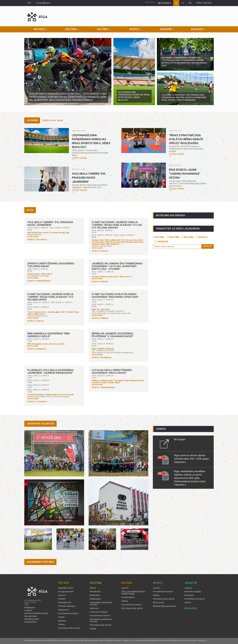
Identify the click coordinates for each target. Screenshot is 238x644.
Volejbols (42, 240)
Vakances (94, 608)
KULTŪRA (187, 237)
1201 (29, 3)
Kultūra (102, 29)
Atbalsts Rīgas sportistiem (165, 606)
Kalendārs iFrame (66, 588)
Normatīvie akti (65, 603)
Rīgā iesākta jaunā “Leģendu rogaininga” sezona (184, 174)
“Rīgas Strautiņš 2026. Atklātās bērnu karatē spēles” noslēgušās (186, 139)
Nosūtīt (208, 246)
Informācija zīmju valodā (69, 628)
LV (183, 3)
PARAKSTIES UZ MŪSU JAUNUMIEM (178, 229)
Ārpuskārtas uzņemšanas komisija (101, 620)
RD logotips (180, 439)
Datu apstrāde (31, 616)
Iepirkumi (62, 621)
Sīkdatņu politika (32, 619)
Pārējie (104, 282)
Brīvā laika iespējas (193, 592)
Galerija (61, 624)
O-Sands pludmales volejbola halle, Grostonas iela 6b (50, 395)
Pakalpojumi (64, 610)
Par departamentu (66, 592)
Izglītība (71, 29)
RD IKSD (158, 237)
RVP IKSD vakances (67, 606)
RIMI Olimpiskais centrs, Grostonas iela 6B (46, 344)
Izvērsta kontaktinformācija (36, 613)
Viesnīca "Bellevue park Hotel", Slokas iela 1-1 (112, 277)
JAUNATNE (161, 242)
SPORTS (202, 237)
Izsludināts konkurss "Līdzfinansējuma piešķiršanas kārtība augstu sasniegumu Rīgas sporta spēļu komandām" (184, 98)
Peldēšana (106, 358)
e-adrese (28, 610)
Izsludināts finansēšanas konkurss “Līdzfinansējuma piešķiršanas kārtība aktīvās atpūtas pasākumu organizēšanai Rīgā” (184, 62)
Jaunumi (32, 120)
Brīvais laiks (95, 595)
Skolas (93, 588)
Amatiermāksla (128, 597)
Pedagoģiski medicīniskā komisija (101, 604)
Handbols (41, 349)
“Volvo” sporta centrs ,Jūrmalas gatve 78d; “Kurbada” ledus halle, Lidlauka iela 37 (53, 313)
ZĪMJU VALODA (204, 3)
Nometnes (189, 595)
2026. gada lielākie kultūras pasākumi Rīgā (133, 593)
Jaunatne (165, 29)
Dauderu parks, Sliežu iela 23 (40, 274)
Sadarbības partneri (40, 562)
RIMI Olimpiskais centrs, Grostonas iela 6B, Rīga (48, 233)
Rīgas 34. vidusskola (101, 309)
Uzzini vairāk (80, 158)
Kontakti (62, 599)
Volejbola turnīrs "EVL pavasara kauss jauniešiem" (89, 178)
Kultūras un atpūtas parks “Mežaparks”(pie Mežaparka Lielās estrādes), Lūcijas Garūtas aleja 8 (118, 382)
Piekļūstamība (30, 622)
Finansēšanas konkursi (68, 613)
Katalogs (197, 29)
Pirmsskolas (95, 592)
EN (190, 3)
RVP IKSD (39, 29)
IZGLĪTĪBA (173, 237)
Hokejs (104, 251)
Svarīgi (161, 429)
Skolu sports (158, 603)
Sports (134, 29)
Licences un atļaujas (99, 612)
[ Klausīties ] (180, 462)
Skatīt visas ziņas (53, 120)
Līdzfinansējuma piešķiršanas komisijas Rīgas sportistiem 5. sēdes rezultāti (134, 96)
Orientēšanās (43, 281)
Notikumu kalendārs (171, 215)
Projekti (61, 617)
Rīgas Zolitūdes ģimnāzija (103, 349)
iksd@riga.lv (43, 3)
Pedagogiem (95, 599)
